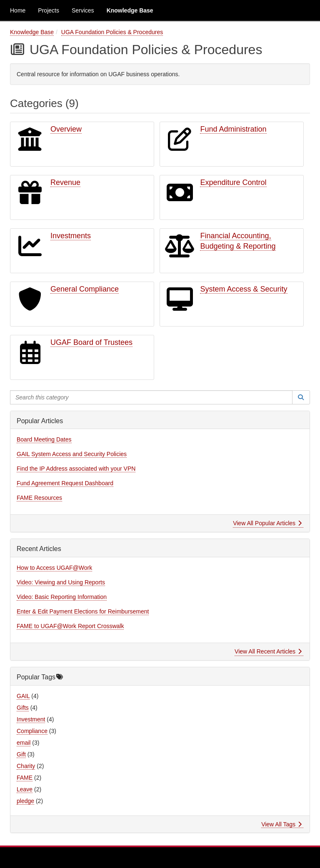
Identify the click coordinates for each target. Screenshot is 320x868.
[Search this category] (151, 397)
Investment (31, 719)
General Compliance (85, 289)
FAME (25, 778)
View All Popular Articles (267, 523)
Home (18, 10)
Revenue (65, 182)
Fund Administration (233, 129)
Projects (49, 10)
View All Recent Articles (268, 651)
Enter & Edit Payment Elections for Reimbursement (83, 611)
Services (83, 10)
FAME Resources (39, 498)
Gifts (23, 708)
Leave (25, 789)
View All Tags (281, 824)
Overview (66, 129)
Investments (71, 236)
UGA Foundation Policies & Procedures (112, 32)
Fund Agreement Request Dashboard (65, 483)
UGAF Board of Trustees (91, 342)
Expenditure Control (233, 182)
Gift (21, 754)
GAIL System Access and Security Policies (72, 454)
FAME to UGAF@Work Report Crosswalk (70, 626)
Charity (26, 766)
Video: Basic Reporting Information (62, 597)
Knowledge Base (130, 10)
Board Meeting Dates (44, 439)
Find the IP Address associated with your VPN (76, 469)
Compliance (32, 731)
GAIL (23, 696)
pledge (25, 801)
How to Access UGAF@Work (54, 568)
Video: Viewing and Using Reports (61, 582)
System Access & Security (244, 289)
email (24, 743)
